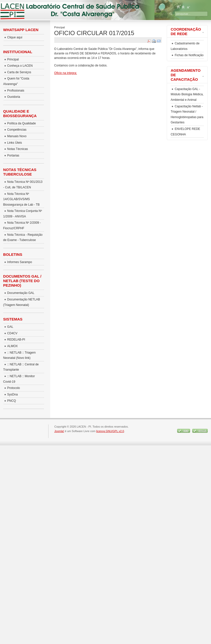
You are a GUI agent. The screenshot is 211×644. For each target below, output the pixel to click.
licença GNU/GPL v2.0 (110, 431)
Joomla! (59, 431)
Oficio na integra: (66, 73)
